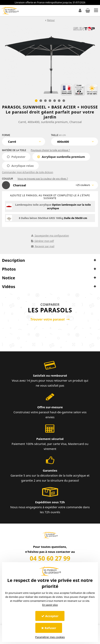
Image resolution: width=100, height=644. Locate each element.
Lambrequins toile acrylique (33, 205)
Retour (51, 20)
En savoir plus (50, 605)
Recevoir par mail (43, 246)
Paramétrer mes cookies (50, 637)
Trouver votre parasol (50, 319)
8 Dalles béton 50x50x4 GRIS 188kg (41, 218)
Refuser (49, 628)
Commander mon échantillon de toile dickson (28, 172)
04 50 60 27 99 (50, 558)
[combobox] (24, 142)
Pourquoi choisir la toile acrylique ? (50, 150)
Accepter (50, 616)
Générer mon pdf (43, 241)
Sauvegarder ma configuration (50, 236)
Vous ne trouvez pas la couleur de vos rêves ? (43, 179)
